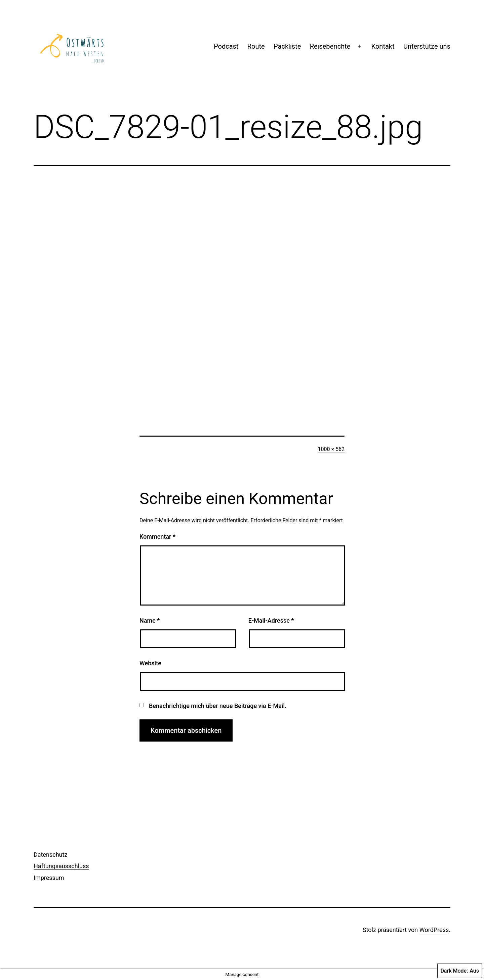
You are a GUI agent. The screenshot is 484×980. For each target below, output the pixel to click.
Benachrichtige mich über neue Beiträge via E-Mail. (218, 706)
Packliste (287, 46)
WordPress (434, 930)
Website (150, 663)
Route (256, 46)
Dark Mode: (460, 971)
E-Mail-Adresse (271, 620)
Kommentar (157, 537)
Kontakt (383, 46)
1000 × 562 (331, 449)
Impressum (49, 878)
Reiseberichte (330, 46)
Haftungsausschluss (61, 866)
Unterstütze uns (427, 46)
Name (150, 620)
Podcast (226, 46)
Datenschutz (50, 855)
